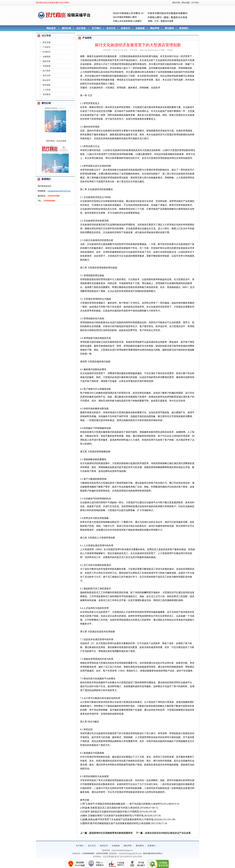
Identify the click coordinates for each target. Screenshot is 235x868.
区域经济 (47, 52)
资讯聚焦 (47, 94)
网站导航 (176, 3)
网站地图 (186, 3)
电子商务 (47, 71)
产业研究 (47, 47)
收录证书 (125, 28)
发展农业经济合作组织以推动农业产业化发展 (168, 833)
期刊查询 (169, 28)
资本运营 (47, 75)
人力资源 (47, 90)
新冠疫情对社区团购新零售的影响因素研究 (111, 833)
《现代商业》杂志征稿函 (55, 148)
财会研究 (47, 80)
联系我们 (184, 28)
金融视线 (47, 57)
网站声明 (155, 28)
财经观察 (47, 85)
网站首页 (51, 28)
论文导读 (81, 28)
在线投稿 (140, 28)
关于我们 (195, 3)
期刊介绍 (66, 28)
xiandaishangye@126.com (59, 191)
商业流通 (47, 42)
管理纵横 (47, 66)
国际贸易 (47, 61)
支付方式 (111, 28)
